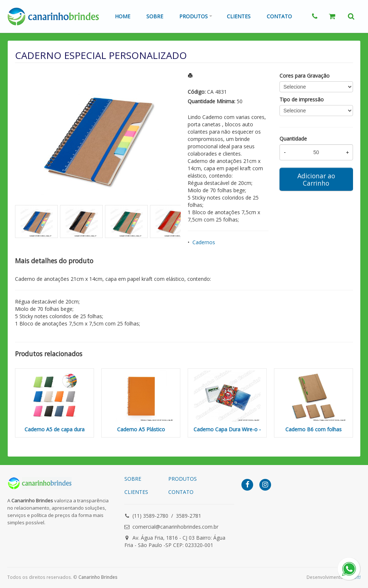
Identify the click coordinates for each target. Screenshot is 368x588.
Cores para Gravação (305, 76)
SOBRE (133, 479)
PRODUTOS (183, 479)
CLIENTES (136, 492)
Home (123, 16)
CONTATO (181, 492)
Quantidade (293, 139)
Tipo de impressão (302, 99)
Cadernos (204, 242)
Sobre (155, 16)
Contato (279, 16)
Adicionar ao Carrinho (316, 179)
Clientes (239, 16)
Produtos (194, 16)
